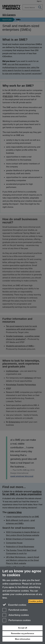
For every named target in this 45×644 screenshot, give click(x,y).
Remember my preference (23, 633)
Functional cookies (15, 610)
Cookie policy (36, 601)
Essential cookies (14, 605)
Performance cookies (16, 621)
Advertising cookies (16, 615)
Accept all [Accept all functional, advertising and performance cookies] (23, 628)
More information (23, 639)
